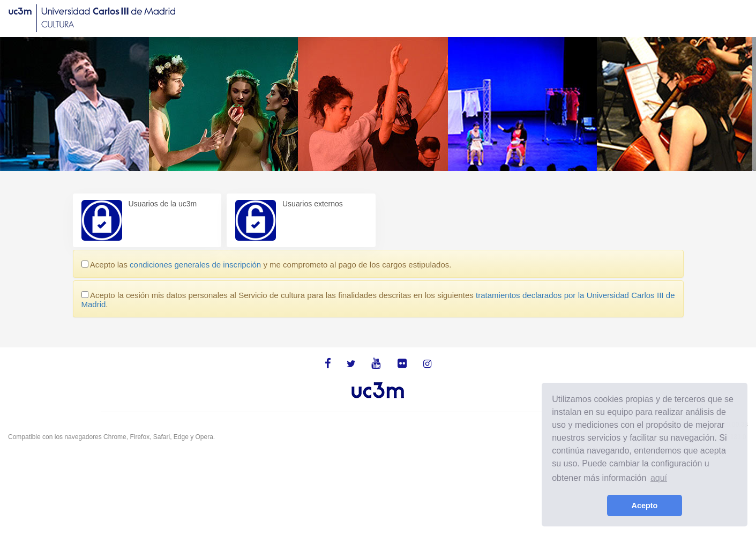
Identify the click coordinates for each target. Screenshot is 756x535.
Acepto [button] (645, 506)
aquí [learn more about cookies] (659, 478)
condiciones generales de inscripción (195, 265)
